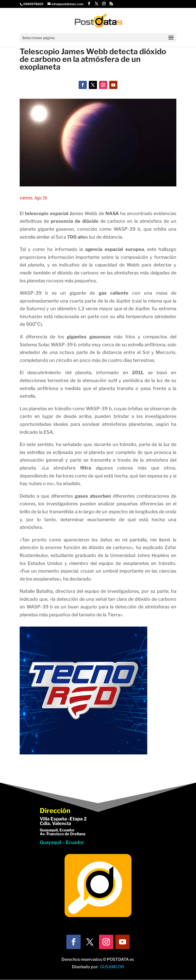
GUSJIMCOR (112, 967)
